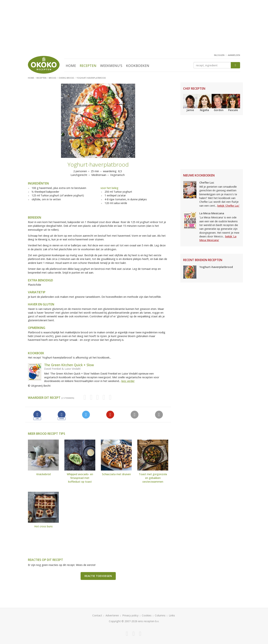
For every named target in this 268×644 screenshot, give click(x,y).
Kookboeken (138, 66)
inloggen (219, 55)
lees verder (128, 381)
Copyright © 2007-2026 (123, 621)
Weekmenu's (111, 66)
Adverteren (112, 615)
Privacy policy (130, 615)
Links (172, 615)
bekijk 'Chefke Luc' (228, 206)
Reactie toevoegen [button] (98, 576)
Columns (160, 615)
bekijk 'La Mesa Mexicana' (218, 238)
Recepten (88, 66)
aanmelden (234, 55)
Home (71, 66)
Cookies (147, 615)
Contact (97, 615)
